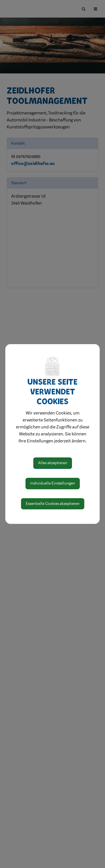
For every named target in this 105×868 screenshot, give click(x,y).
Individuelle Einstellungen (53, 483)
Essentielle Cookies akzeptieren (53, 504)
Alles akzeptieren (53, 463)
